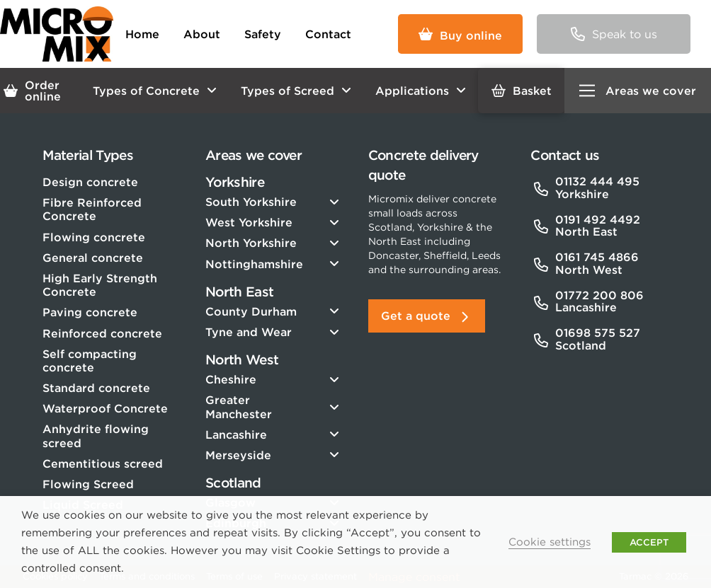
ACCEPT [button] (649, 542)
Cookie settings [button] (550, 542)
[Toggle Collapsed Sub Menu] (274, 202)
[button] (613, 34)
